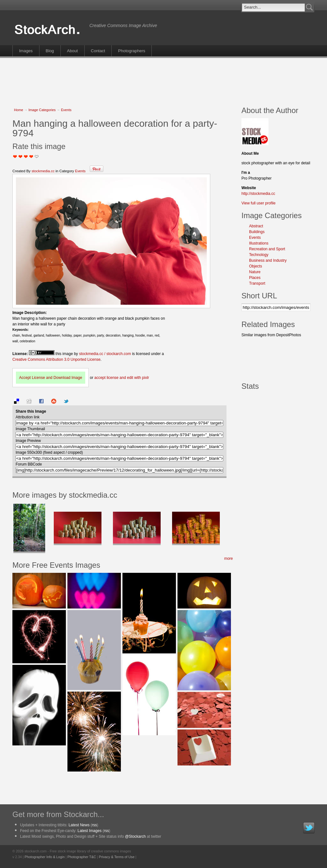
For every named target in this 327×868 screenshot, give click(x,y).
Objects (256, 266)
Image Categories (42, 110)
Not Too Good (15, 157)
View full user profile (258, 203)
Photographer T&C (82, 857)
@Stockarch (136, 836)
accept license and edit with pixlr (122, 378)
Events (66, 110)
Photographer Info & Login (45, 857)
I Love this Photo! (37, 157)
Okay (21, 157)
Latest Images (90, 831)
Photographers (132, 51)
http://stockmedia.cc (258, 194)
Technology (259, 255)
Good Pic (26, 157)
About (73, 51)
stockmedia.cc (43, 171)
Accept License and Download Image (51, 378)
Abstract (256, 226)
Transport (257, 283)
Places (255, 278)
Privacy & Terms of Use (117, 857)
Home (19, 110)
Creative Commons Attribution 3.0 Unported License (56, 359)
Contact (98, 51)
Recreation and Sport (267, 249)
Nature (255, 272)
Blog (50, 51)
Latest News (79, 825)
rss (94, 825)
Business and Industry (268, 260)
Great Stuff (31, 157)
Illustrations (259, 243)
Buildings (257, 232)
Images (26, 51)
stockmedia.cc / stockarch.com (105, 354)
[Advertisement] (163, 79)
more (229, 559)
